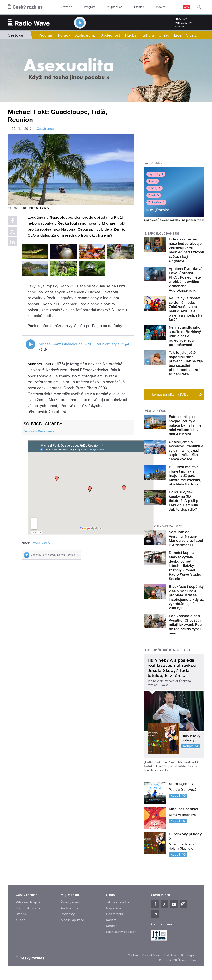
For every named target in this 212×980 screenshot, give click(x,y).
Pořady (64, 35)
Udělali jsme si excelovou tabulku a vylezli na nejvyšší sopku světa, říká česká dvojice (186, 450)
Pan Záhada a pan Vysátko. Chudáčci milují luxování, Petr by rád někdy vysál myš (186, 625)
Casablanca (45, 129)
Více (192, 35)
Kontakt (112, 926)
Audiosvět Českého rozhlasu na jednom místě (174, 220)
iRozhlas (64, 7)
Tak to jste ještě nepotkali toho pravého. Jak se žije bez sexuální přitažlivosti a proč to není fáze (186, 363)
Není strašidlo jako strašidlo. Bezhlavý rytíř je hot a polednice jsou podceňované (185, 336)
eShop (20, 920)
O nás (164, 35)
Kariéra (111, 920)
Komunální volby (28, 908)
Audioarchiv (183, 23)
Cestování (17, 35)
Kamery (180, 27)
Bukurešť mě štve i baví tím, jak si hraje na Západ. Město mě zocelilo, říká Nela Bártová (185, 476)
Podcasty (68, 914)
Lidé (178, 35)
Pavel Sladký (41, 543)
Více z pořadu (157, 411)
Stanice (124, 7)
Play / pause (31, 344)
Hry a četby (156, 174)
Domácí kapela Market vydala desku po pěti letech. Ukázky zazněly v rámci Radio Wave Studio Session (185, 566)
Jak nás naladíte (118, 902)
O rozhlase (144, 7)
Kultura (148, 35)
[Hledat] (199, 7)
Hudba (131, 35)
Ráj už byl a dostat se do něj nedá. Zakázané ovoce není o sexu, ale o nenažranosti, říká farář (186, 309)
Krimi (153, 181)
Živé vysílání (156, 202)
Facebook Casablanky (39, 431)
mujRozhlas (104, 7)
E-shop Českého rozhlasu (168, 650)
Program (83, 7)
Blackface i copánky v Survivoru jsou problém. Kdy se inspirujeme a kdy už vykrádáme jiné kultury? (186, 597)
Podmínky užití (173, 955)
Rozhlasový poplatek (121, 932)
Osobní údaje (151, 955)
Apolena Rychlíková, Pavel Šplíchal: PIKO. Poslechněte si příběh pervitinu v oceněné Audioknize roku (186, 279)
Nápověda (114, 908)
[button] (127, 345)
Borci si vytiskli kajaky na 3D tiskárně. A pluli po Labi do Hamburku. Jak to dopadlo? (185, 501)
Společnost (110, 35)
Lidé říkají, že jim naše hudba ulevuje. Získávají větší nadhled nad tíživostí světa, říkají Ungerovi (187, 250)
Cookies (133, 955)
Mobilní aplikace (73, 920)
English (192, 955)
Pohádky (155, 188)
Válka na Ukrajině (28, 902)
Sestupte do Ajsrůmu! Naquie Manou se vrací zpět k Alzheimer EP (186, 538)
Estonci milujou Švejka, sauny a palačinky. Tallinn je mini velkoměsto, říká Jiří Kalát (185, 425)
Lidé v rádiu (115, 914)
